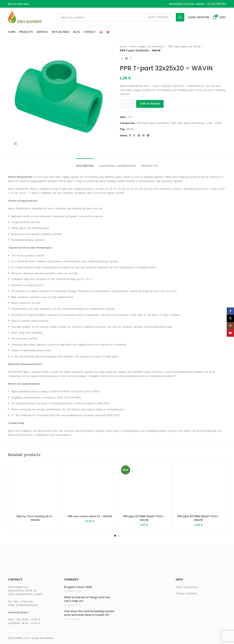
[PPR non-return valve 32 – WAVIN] (90, 489)
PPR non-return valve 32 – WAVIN (90, 516)
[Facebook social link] (130, 136)
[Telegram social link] (148, 136)
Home (123, 46)
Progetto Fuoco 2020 (78, 587)
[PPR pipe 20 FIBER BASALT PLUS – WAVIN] (144, 489)
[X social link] (134, 136)
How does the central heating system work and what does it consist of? (89, 613)
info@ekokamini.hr (27, 605)
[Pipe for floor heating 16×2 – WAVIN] (35, 489)
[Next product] (131, 59)
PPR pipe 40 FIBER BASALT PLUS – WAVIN (198, 518)
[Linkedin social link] (144, 136)
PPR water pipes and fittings (188, 123)
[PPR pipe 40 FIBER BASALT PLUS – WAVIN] (199, 489)
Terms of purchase (187, 587)
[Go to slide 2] (119, 536)
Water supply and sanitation (147, 46)
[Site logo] (31, 17)
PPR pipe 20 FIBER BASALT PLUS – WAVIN (144, 518)
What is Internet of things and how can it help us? (87, 599)
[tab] (85, 164)
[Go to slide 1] (115, 536)
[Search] (121, 17)
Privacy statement (187, 593)
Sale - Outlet (214, 123)
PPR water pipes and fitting (184, 46)
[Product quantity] (127, 104)
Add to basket (150, 104)
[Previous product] (122, 59)
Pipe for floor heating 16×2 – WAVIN (35, 518)
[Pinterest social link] (139, 136)
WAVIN (130, 129)
